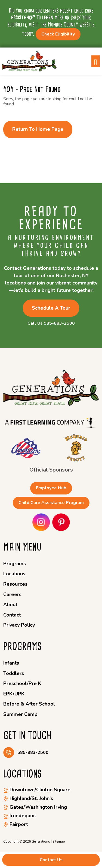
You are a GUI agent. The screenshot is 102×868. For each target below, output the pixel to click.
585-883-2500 (33, 753)
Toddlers (14, 673)
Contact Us (51, 860)
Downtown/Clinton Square (37, 790)
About (10, 605)
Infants (11, 663)
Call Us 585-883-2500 (51, 323)
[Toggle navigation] (96, 61)
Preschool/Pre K (22, 683)
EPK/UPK (14, 694)
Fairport (16, 824)
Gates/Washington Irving (35, 807)
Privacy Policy (19, 625)
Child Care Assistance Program (51, 503)
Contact (12, 615)
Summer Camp (20, 714)
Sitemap (59, 842)
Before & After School (29, 704)
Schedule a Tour (51, 308)
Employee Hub (51, 488)
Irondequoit (20, 816)
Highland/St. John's (28, 798)
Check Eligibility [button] (58, 34)
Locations (14, 574)
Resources (15, 584)
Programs (15, 564)
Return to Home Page (38, 129)
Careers (12, 594)
